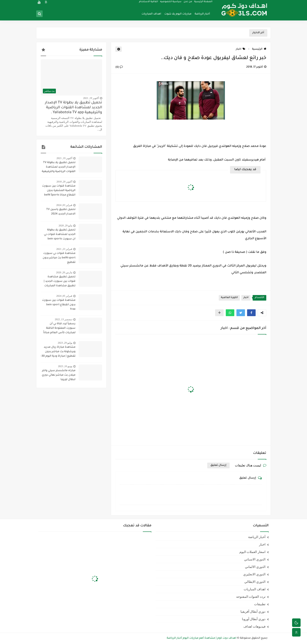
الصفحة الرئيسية (203, 3)
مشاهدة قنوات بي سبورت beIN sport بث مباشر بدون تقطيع (59, 258)
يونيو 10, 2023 (65, 366)
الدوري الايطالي (255, 582)
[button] (251, 313)
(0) (119, 67)
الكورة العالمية (229, 298)
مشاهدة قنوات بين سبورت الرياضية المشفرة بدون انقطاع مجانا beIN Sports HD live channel (59, 191)
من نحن (188, 3)
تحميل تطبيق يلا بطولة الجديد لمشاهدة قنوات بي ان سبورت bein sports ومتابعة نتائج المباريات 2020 (58, 235)
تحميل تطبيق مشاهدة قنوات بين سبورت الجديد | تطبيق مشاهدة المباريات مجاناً (60, 282)
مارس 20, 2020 (64, 272)
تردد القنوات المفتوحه (251, 597)
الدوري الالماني (255, 567)
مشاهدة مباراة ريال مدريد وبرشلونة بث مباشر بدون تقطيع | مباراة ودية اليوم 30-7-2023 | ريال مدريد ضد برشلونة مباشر (58, 352)
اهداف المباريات (151, 14)
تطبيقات (260, 604)
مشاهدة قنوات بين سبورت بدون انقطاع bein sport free (59, 305)
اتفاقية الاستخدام (149, 3)
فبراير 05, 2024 (64, 296)
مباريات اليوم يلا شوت (178, 14)
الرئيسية (259, 49)
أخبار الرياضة (202, 14)
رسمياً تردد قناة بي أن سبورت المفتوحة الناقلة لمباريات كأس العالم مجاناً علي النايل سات (59, 329)
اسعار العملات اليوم (253, 552)
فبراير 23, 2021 (64, 249)
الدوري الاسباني (255, 559)
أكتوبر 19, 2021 (91, 98)
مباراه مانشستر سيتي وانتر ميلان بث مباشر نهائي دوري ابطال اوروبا (59, 375)
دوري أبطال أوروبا (254, 619)
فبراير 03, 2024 (64, 205)
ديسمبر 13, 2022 (64, 319)
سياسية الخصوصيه (171, 3)
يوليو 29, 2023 (65, 343)
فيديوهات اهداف (254, 627)
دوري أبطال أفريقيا (253, 612)
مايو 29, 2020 (65, 226)
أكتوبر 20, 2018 (64, 182)
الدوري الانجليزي (254, 574)
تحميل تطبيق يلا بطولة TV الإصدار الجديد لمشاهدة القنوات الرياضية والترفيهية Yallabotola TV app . (74, 108)
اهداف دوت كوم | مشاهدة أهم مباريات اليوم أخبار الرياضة (202, 638)
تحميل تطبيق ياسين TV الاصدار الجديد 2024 (61, 212)
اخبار (241, 49)
